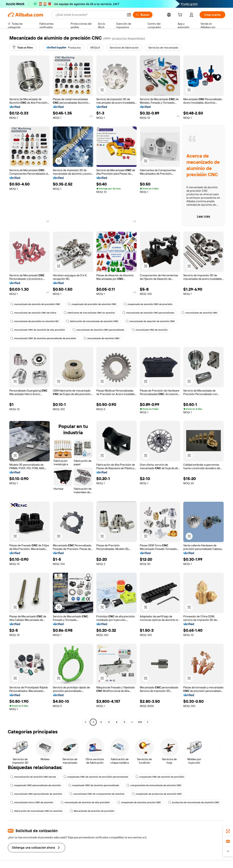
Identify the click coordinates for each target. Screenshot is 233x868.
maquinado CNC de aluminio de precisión (160, 777)
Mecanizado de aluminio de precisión (92, 811)
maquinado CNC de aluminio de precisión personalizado (96, 777)
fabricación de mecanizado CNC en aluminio (36, 811)
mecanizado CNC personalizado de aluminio (36, 794)
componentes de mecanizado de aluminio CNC (154, 785)
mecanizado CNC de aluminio (150, 330)
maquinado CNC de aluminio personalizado (94, 785)
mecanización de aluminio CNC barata (33, 777)
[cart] (181, 15)
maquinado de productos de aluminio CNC (157, 794)
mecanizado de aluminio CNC (200, 313)
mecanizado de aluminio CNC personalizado (148, 313)
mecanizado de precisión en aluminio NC (34, 321)
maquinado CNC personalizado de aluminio (36, 785)
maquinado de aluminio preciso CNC (139, 802)
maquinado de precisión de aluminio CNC (92, 304)
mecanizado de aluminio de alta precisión (85, 802)
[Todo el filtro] (23, 48)
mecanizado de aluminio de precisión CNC (35, 304)
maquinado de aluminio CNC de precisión (148, 304)
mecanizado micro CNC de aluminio (32, 802)
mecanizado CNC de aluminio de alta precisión (38, 330)
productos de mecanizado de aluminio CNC (194, 802)
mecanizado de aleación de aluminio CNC (150, 321)
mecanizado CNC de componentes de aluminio (97, 794)
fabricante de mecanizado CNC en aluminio (89, 313)
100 (140, 722)
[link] (228, 831)
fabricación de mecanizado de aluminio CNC (92, 321)
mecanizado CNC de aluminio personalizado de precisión (43, 338)
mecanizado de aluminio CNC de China (33, 313)
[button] (129, 15)
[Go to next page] (148, 722)
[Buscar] (143, 15)
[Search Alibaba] (90, 15)
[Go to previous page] (85, 722)
